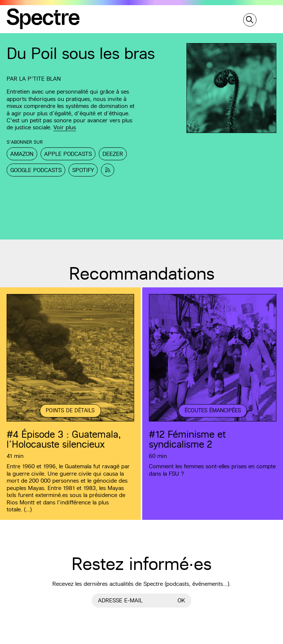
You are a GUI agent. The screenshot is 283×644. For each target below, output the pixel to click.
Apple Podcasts (68, 154)
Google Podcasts (36, 170)
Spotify (83, 170)
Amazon (22, 154)
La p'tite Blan (40, 79)
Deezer (113, 154)
